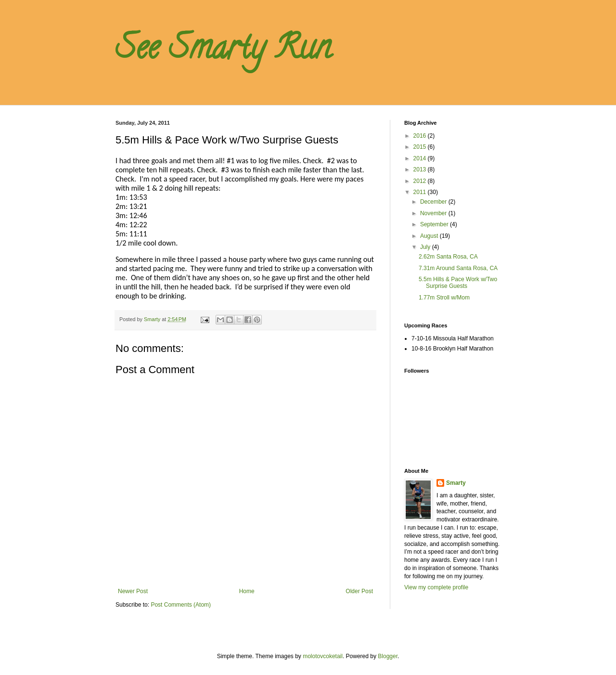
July (426, 247)
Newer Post (133, 591)
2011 (421, 192)
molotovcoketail (323, 656)
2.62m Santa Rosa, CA (448, 257)
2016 (421, 136)
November (434, 213)
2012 (421, 181)
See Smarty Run (223, 51)
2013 (421, 169)
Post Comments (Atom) (181, 605)
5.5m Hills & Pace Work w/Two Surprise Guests (458, 283)
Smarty (456, 483)
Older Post (359, 591)
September (435, 224)
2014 (421, 158)
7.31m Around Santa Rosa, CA (458, 268)
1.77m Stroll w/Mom (444, 298)
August (430, 236)
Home (247, 591)
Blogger (388, 656)
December (434, 202)
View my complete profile (436, 587)
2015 (421, 147)
